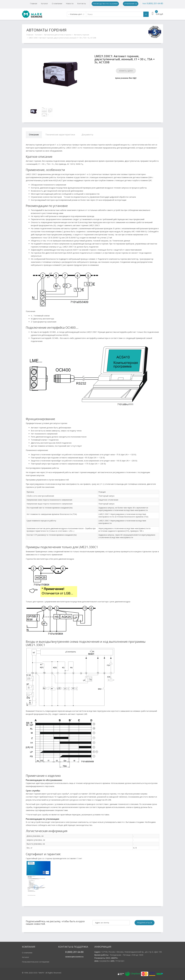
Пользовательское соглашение (36, 962)
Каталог (44, 3)
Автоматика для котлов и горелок (58, 35)
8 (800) (69, 952)
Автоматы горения (81, 35)
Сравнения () (131, 4)
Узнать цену (126, 71)
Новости (70, 3)
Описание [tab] (34, 135)
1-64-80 (80, 952)
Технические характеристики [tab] (60, 135)
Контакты (82, 3)
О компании (57, 3)
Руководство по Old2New (105, 4)
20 (74, 952)
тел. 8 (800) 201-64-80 (153, 3)
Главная (34, 3)
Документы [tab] (87, 135)
